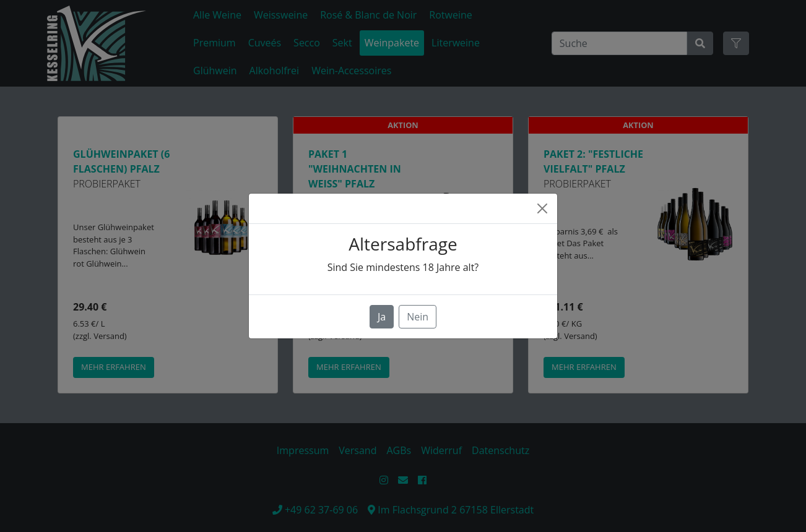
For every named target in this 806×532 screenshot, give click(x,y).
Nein (418, 317)
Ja (382, 317)
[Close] (542, 208)
